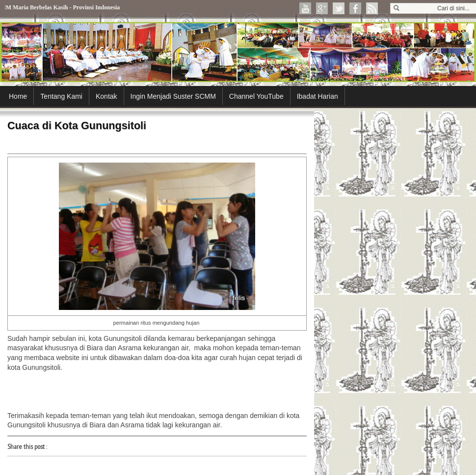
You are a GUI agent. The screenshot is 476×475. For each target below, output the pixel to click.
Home (18, 96)
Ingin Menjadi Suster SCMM (173, 96)
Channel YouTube (256, 96)
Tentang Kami (61, 96)
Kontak (106, 96)
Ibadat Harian (317, 96)
